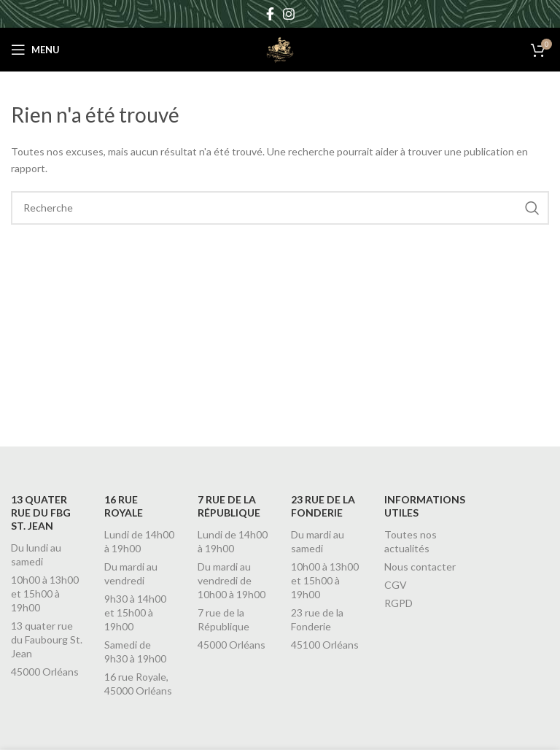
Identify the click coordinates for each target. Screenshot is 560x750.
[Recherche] (280, 208)
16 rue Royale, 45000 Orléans (138, 684)
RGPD (398, 603)
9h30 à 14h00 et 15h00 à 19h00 (135, 612)
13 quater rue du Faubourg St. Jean (47, 639)
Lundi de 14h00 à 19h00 (139, 541)
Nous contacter (420, 567)
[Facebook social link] (270, 14)
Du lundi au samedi (36, 554)
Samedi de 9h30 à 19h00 (135, 652)
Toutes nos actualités (411, 541)
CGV (396, 585)
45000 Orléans (45, 672)
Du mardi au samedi (318, 541)
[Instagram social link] (289, 14)
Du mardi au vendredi (131, 573)
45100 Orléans (325, 645)
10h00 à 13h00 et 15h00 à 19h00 (45, 594)
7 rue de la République (223, 619)
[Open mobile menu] (35, 50)
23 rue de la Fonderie (317, 619)
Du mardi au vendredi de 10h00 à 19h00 (232, 580)
